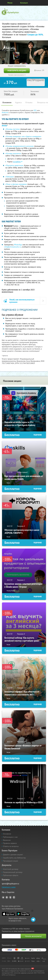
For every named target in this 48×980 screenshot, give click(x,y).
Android (5, 112)
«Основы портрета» (13, 153)
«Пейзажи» (10, 177)
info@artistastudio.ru (13, 247)
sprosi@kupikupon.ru (10, 884)
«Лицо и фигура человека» (16, 184)
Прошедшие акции (11, 861)
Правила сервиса (10, 843)
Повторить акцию (17, 70)
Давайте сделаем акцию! (13, 855)
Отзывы (29, 102)
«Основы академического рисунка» (20, 146)
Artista (4, 126)
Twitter (10, 897)
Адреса (18, 102)
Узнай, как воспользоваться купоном (22, 301)
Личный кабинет (45, 3)
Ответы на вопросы (11, 846)
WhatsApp (18, 245)
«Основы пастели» (13, 129)
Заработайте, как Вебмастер (14, 858)
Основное (7, 102)
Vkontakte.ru (7, 897)
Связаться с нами (9, 887)
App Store (9, 914)
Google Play (23, 914)
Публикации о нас (10, 837)
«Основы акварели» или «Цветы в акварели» (23, 136)
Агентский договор (11, 869)
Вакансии (7, 840)
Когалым (24, 3)
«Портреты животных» (14, 165)
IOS (35, 110)
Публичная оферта (11, 875)
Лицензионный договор (13, 872)
